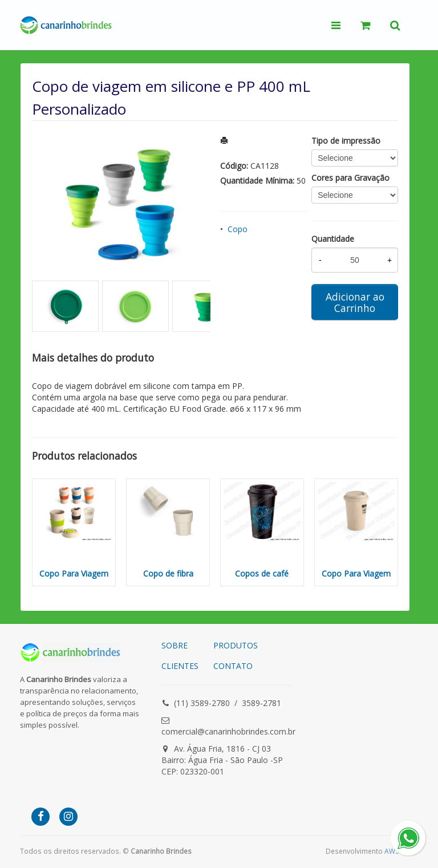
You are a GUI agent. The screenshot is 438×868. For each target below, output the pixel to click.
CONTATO (233, 666)
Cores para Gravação (350, 178)
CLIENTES (180, 666)
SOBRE (175, 645)
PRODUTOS (236, 645)
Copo (238, 229)
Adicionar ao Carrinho (355, 302)
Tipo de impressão (346, 141)
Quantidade (333, 239)
